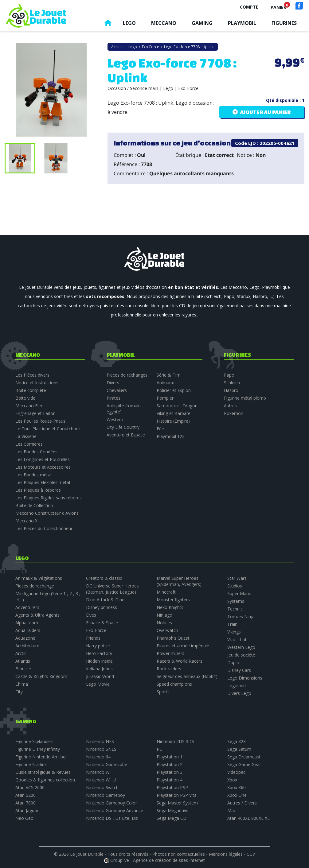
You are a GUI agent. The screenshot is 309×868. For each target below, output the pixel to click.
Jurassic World (100, 676)
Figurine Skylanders (34, 741)
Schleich (232, 383)
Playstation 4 (170, 780)
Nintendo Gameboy (106, 795)
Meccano (164, 23)
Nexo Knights (170, 607)
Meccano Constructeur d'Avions (47, 513)
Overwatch (167, 630)
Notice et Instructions (37, 383)
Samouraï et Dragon (177, 406)
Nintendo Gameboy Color (111, 803)
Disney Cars (239, 670)
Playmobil (242, 23)
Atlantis (23, 661)
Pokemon (234, 413)
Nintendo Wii (99, 772)
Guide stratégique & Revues (43, 772)
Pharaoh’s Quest (173, 638)
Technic (235, 609)
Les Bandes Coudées (36, 452)
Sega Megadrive (173, 810)
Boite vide (25, 398)
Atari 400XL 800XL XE (248, 818)
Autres (230, 406)
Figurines (284, 23)
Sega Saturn (239, 749)
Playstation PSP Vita (177, 795)
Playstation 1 (170, 757)
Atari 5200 (25, 795)
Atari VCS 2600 (30, 787)
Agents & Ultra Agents (37, 615)
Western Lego (241, 647)
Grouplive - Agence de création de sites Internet (158, 860)
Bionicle (23, 669)
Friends (93, 638)
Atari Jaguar (27, 810)
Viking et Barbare (174, 413)
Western (115, 419)
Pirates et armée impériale (183, 646)
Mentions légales (226, 854)
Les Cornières (29, 444)
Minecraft (166, 592)
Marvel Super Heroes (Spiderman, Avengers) (179, 581)
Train (232, 624)
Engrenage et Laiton (35, 413)
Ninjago (164, 615)
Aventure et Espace (126, 435)
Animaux (165, 383)
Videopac (236, 772)
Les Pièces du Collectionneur (44, 528)
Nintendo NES (100, 741)
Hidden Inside (99, 661)
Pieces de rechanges (127, 375)
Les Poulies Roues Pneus (40, 421)
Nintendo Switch (102, 787)
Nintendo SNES (101, 749)
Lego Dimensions (245, 678)
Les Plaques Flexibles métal (43, 482)
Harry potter (98, 646)
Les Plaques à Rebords (38, 490)
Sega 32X (237, 741)
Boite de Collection (34, 505)
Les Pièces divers (32, 375)
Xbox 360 (237, 787)
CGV (251, 854)
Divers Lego (239, 693)
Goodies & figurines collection (45, 780)
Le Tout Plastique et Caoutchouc (48, 429)
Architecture (27, 646)
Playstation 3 (170, 772)
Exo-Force (96, 630)
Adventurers (27, 607)
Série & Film (169, 375)
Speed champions (174, 684)
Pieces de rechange (35, 586)
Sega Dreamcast (244, 757)
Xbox (232, 780)
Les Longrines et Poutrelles (43, 459)
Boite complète (31, 390)
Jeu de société (241, 655)
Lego (129, 23)
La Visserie (26, 436)
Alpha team (27, 623)
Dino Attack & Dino (105, 600)
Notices (164, 623)
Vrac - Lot (237, 639)
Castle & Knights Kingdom (41, 676)
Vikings (234, 632)
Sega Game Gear (244, 764)
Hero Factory (99, 653)
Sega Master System (177, 803)
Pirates (113, 398)
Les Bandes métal (33, 475)
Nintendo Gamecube (107, 764)
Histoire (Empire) (173, 421)
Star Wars (237, 578)
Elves (91, 615)
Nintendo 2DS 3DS (175, 741)
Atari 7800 (25, 803)
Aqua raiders (28, 630)
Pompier (165, 398)
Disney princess (102, 607)
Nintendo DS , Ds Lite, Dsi (112, 818)
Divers (113, 383)
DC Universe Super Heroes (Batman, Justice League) (112, 589)
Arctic (21, 653)
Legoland (237, 686)
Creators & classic (104, 578)
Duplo (233, 663)
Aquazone (25, 638)
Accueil (108, 24)
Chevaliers (117, 390)
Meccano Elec (29, 406)
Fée (160, 429)
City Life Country (123, 427)
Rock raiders (169, 669)
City (19, 692)
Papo (229, 375)
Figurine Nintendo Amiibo (41, 757)
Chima (22, 684)
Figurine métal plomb (245, 398)
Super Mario (239, 593)
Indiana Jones (99, 669)
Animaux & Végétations (39, 578)
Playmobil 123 (171, 436)
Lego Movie (98, 684)
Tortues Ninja (241, 616)
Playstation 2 (170, 764)
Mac (232, 810)
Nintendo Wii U (101, 780)
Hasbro (231, 390)
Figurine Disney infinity (38, 749)
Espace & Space (102, 623)
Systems (236, 601)
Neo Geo (24, 818)
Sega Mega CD (172, 818)
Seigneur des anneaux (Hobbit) (187, 676)
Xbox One (237, 795)
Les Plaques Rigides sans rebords (49, 498)
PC (159, 749)
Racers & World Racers (180, 661)
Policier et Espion (174, 390)
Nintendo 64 (98, 757)
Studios (235, 586)
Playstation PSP (172, 787)
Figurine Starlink (31, 764)
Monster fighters (173, 600)
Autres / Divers (242, 803)
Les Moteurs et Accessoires (43, 467)
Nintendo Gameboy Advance (115, 810)
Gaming (202, 23)
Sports (163, 692)
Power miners (170, 653)
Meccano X (26, 521)
